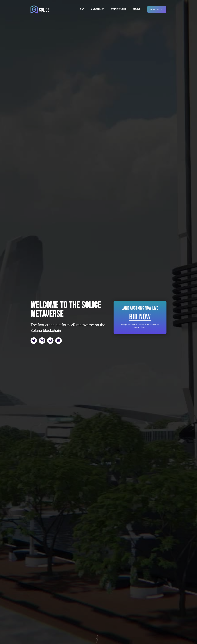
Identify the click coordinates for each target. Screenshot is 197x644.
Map (82, 9)
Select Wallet (157, 9)
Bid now (140, 317)
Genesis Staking (118, 9)
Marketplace (97, 9)
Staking (137, 9)
